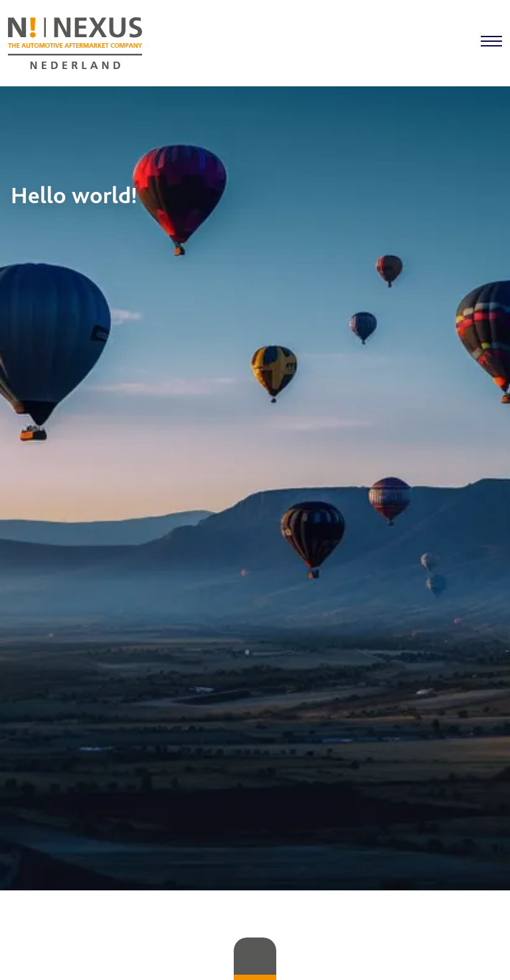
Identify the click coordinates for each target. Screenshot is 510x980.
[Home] (75, 43)
